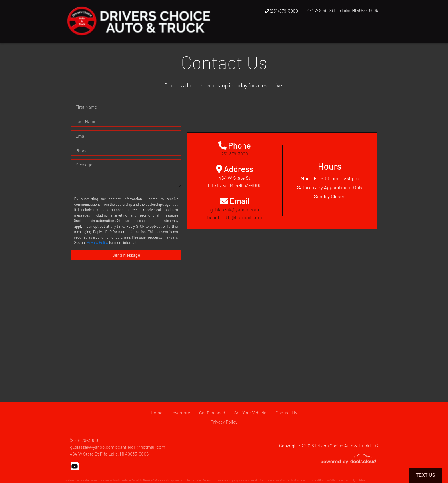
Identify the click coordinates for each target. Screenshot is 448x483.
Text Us (426, 475)
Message (84, 164)
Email (81, 136)
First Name (86, 107)
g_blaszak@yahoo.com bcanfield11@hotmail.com (118, 447)
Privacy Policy (98, 242)
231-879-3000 (235, 154)
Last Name (86, 121)
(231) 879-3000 (281, 11)
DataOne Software (153, 480)
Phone (81, 150)
